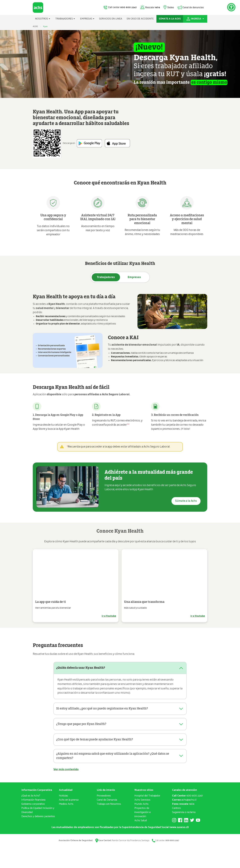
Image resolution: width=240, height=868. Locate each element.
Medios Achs (66, 806)
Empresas (134, 277)
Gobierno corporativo (33, 806)
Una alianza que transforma (144, 602)
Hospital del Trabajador (147, 798)
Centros (176, 811)
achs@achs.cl (184, 802)
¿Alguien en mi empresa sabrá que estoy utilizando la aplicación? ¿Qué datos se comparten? (115, 757)
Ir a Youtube (109, 616)
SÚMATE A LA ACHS (170, 19)
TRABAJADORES (65, 19)
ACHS (35, 27)
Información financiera (33, 802)
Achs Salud (141, 823)
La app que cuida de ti (51, 602)
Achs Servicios (142, 802)
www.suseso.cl (179, 830)
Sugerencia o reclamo (184, 815)
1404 (183, 806)
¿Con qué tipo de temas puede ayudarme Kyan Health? (97, 740)
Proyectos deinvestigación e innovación (142, 815)
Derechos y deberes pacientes (38, 819)
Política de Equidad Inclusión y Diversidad (38, 813)
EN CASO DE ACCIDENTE (140, 19)
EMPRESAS (87, 19)
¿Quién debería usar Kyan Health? (82, 668)
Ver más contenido (66, 772)
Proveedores (104, 798)
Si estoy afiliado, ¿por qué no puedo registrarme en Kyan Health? (104, 709)
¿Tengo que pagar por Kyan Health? (83, 724)
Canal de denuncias (193, 7)
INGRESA (195, 19)
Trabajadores (106, 277)
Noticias (63, 798)
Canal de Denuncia (107, 802)
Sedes (171, 7)
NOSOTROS (43, 19)
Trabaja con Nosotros (109, 806)
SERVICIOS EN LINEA (111, 19)
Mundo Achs (141, 806)
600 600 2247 (187, 798)
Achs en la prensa (69, 802)
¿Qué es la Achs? (31, 798)
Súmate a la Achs (186, 501)
